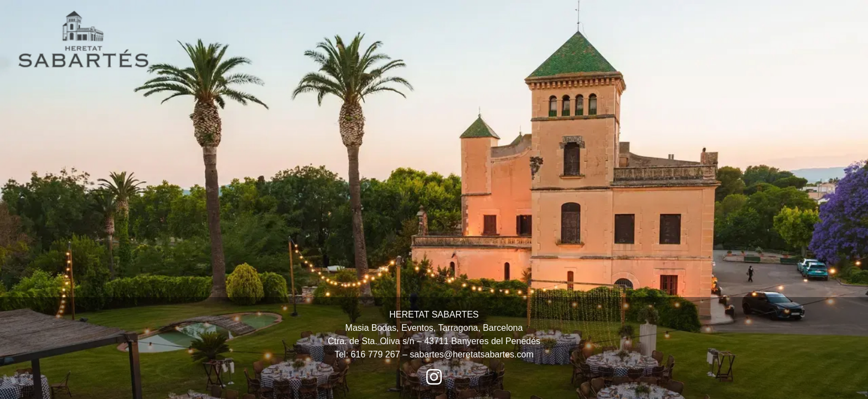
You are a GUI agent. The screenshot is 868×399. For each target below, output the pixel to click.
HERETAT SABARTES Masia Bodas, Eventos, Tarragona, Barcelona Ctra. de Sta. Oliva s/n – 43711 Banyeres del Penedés (434, 328)
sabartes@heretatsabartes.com (471, 354)
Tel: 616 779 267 (367, 354)
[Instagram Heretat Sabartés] (434, 377)
